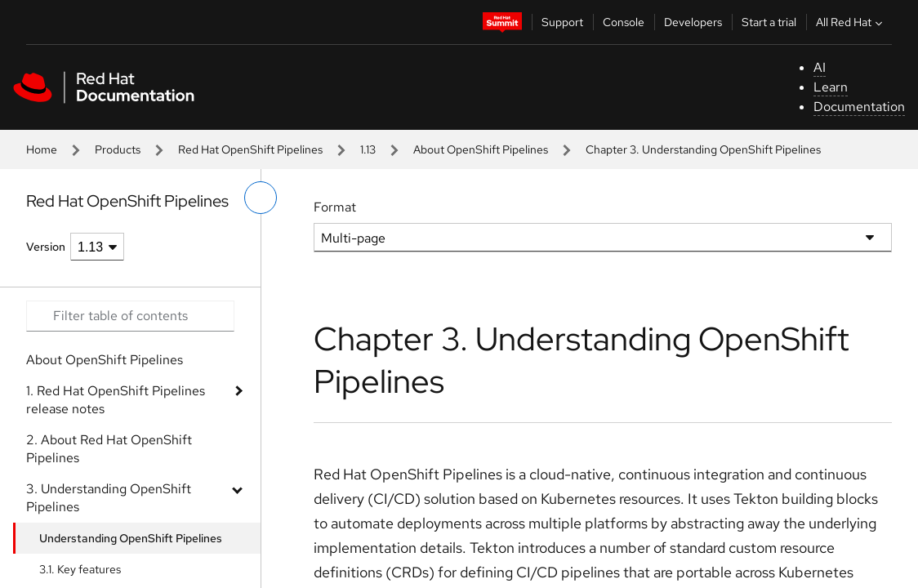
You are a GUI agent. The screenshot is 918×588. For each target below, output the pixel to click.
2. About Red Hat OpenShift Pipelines (109, 449)
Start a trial (769, 22)
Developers (693, 22)
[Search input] (130, 316)
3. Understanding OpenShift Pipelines (109, 498)
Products (118, 149)
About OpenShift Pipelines (481, 149)
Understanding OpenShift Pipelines (131, 538)
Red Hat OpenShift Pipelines (250, 149)
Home (42, 149)
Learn (831, 87)
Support (562, 22)
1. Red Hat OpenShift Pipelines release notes (116, 400)
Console (624, 22)
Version (46, 247)
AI (820, 67)
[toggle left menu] (261, 198)
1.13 (368, 149)
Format (335, 207)
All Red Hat (851, 22)
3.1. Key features (80, 569)
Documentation (859, 107)
